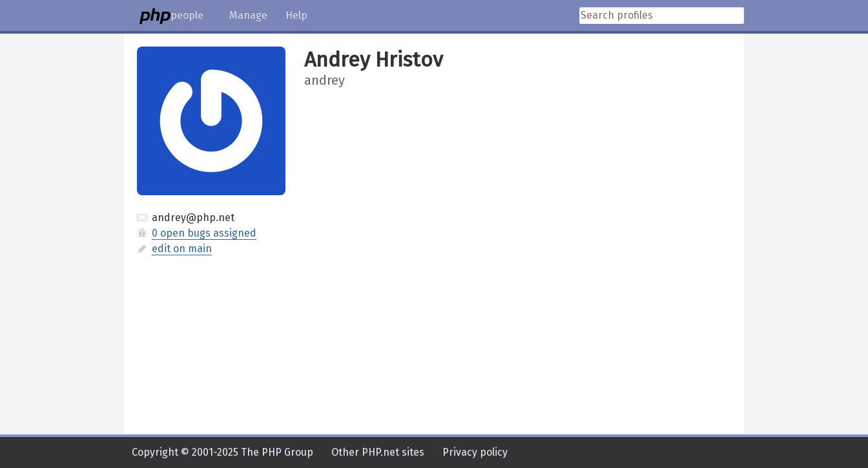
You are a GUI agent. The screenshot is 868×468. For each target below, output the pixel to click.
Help (296, 15)
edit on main (182, 249)
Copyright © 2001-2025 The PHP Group (222, 452)
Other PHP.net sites (378, 452)
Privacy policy (475, 452)
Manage (248, 15)
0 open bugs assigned (204, 233)
